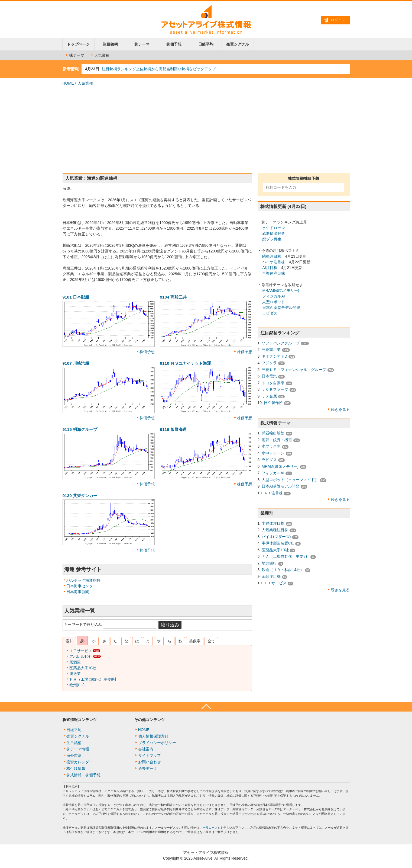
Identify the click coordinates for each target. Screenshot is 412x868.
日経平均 (206, 44)
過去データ (148, 768)
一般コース (210, 828)
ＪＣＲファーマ (275, 389)
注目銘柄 (110, 44)
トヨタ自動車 (273, 383)
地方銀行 (269, 563)
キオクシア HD (274, 356)
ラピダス (270, 313)
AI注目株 (270, 268)
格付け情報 (76, 768)
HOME (68, 83)
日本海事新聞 (78, 592)
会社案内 (146, 749)
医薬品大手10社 (83, 668)
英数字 (195, 641)
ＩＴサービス (81, 651)
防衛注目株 (272, 256)
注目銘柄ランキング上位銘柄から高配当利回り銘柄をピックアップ (159, 69)
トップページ (78, 44)
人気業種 (100, 55)
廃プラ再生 (272, 239)
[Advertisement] (206, 130)
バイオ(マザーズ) (276, 537)
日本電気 (269, 376)
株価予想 (174, 44)
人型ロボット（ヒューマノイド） (290, 480)
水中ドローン (274, 228)
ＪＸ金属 (269, 396)
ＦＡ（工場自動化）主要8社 (93, 679)
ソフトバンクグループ (281, 343)
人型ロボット (274, 302)
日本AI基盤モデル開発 (281, 308)
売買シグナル (238, 44)
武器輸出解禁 (274, 233)
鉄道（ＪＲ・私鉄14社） (283, 570)
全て (211, 641)
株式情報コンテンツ (80, 720)
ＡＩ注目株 (273, 493)
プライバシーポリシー (157, 743)
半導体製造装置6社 (278, 543)
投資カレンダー (80, 762)
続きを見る (340, 409)
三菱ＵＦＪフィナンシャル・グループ (294, 370)
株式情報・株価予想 (83, 775)
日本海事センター (82, 586)
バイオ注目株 (274, 262)
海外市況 (74, 755)
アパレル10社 (81, 656)
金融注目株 (271, 576)
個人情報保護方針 (153, 736)
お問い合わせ (150, 762)
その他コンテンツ (150, 720)
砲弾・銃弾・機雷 (277, 440)
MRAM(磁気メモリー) (281, 290)
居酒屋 (75, 662)
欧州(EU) (77, 685)
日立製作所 (273, 403)
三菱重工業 (271, 350)
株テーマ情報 (78, 749)
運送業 (75, 674)
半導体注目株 (274, 273)
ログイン (338, 20)
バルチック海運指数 (83, 580)
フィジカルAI (273, 296)
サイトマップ (150, 755)
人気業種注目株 (275, 530)
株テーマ (142, 44)
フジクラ (269, 363)
